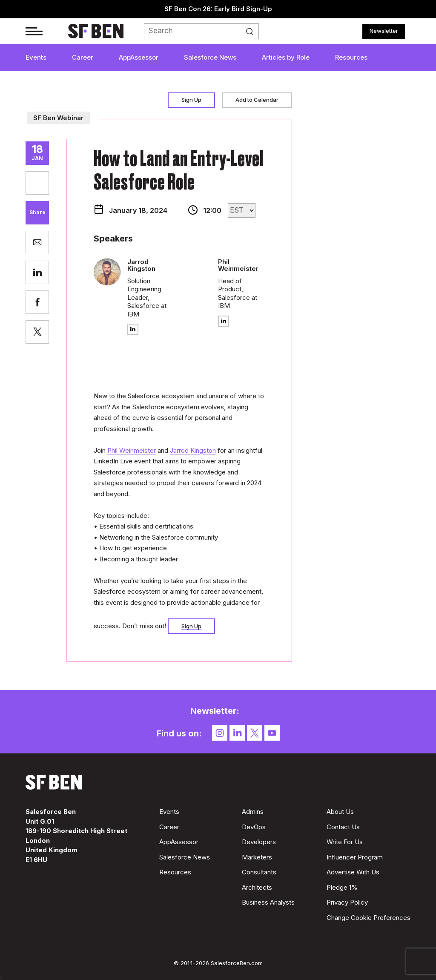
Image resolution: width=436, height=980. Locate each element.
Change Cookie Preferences (369, 918)
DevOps (254, 827)
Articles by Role (286, 57)
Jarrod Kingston (193, 450)
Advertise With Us (353, 872)
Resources (351, 57)
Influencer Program (355, 857)
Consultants (259, 872)
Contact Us (343, 827)
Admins (253, 812)
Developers (259, 842)
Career (83, 57)
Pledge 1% (342, 887)
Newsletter (384, 31)
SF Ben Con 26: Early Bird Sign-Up (218, 9)
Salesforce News (210, 57)
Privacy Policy (347, 902)
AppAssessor (139, 57)
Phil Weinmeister (132, 450)
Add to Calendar (257, 100)
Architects (257, 887)
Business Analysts (268, 902)
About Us (340, 812)
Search (252, 32)
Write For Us (345, 842)
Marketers (257, 857)
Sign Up (191, 100)
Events (36, 57)
